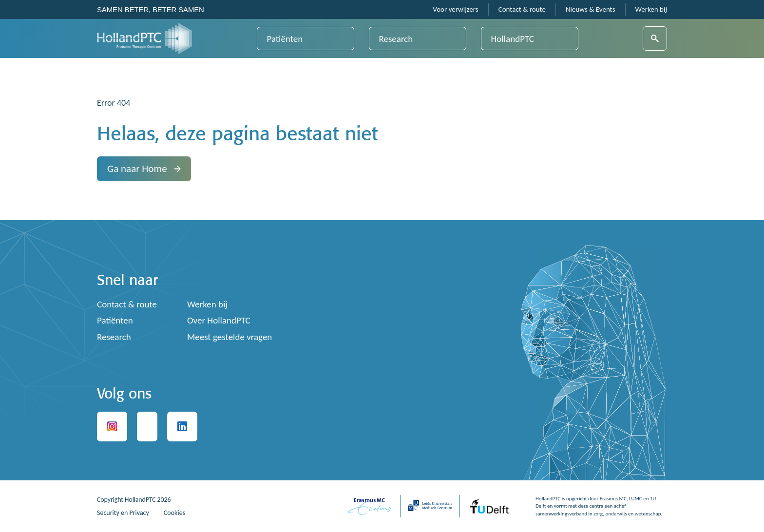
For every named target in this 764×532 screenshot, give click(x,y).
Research (396, 39)
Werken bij (651, 9)
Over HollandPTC (219, 320)
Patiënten (285, 39)
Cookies (174, 513)
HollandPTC (513, 39)
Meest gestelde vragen (229, 337)
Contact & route (522, 9)
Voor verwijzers (455, 9)
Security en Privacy (123, 513)
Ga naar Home (144, 169)
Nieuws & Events (591, 9)
